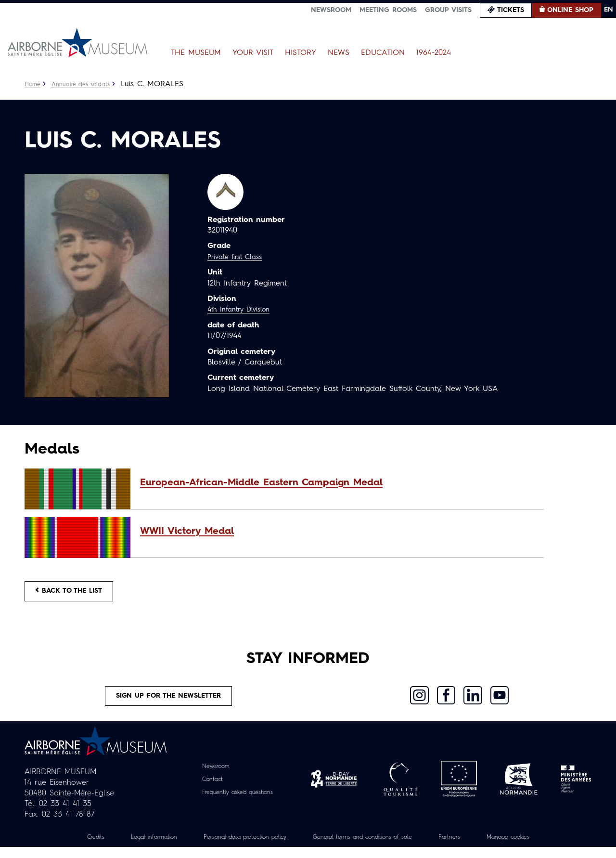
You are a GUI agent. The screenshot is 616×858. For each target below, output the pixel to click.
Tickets (511, 10)
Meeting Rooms (388, 10)
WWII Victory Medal (187, 532)
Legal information (133, 848)
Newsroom (331, 10)
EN (609, 10)
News (339, 53)
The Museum (196, 53)
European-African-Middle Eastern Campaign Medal (261, 483)
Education (383, 53)
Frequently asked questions (237, 803)
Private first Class (238, 257)
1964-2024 (434, 53)
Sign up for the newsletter (169, 704)
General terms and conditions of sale (369, 848)
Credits (69, 848)
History (301, 53)
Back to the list (77, 594)
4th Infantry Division (243, 310)
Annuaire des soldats (87, 84)
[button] (337, 483)
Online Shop (570, 10)
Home (34, 84)
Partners (467, 848)
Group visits (448, 10)
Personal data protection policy (235, 848)
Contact (207, 790)
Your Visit (253, 53)
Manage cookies (532, 848)
